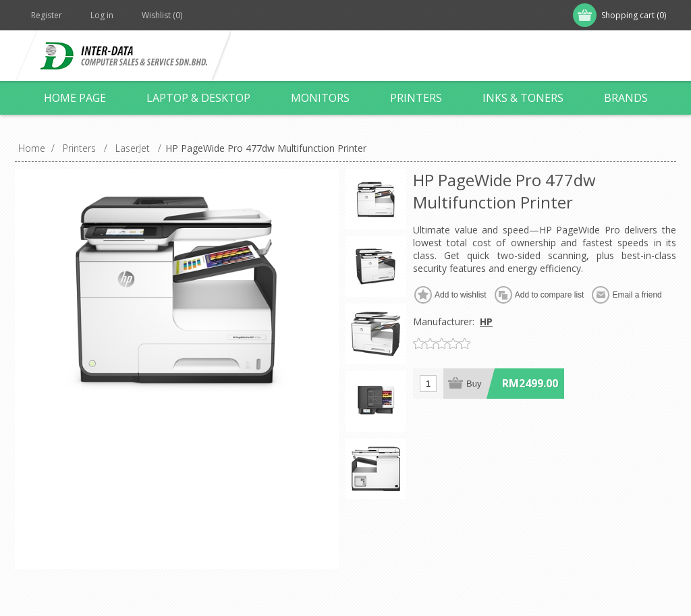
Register (47, 15)
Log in (102, 15)
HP (486, 321)
